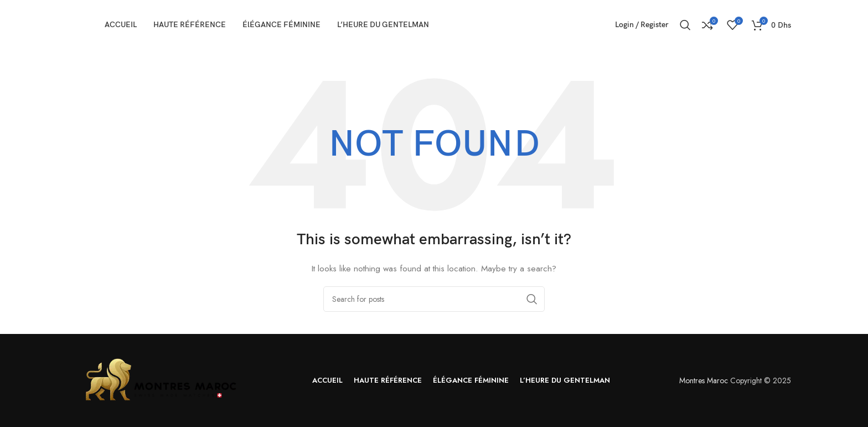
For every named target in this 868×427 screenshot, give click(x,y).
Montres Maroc (704, 380)
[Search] (685, 25)
